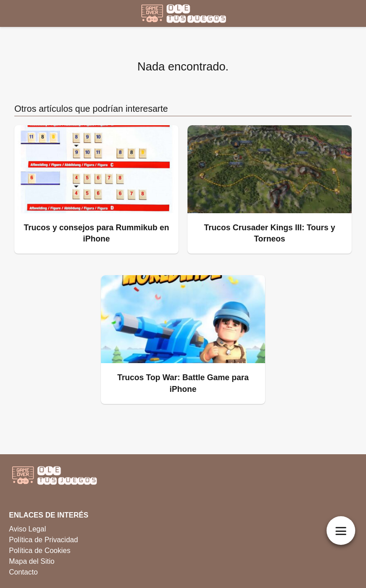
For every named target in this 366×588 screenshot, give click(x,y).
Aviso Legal (27, 529)
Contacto (23, 572)
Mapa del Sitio (32, 561)
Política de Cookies (40, 551)
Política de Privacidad (44, 540)
